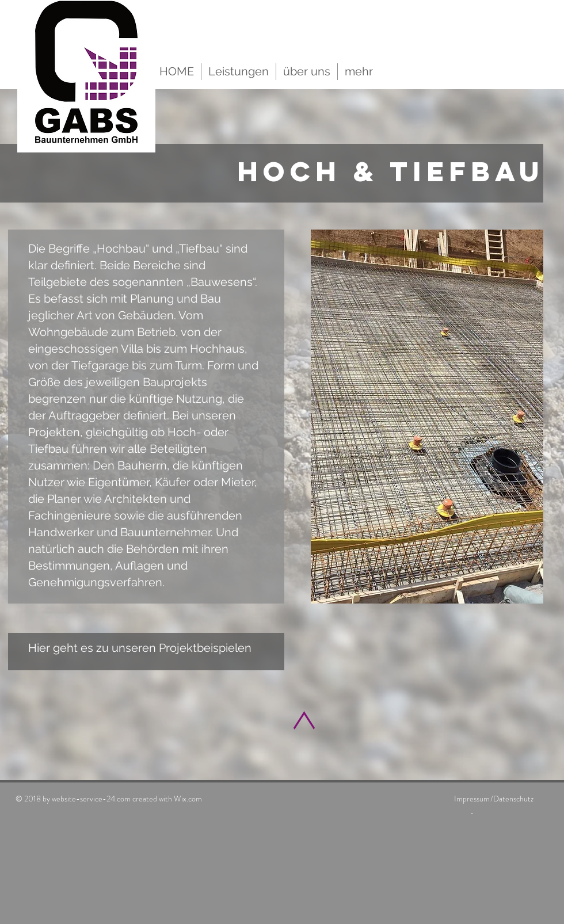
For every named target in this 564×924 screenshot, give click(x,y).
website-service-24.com (91, 799)
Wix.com (188, 799)
